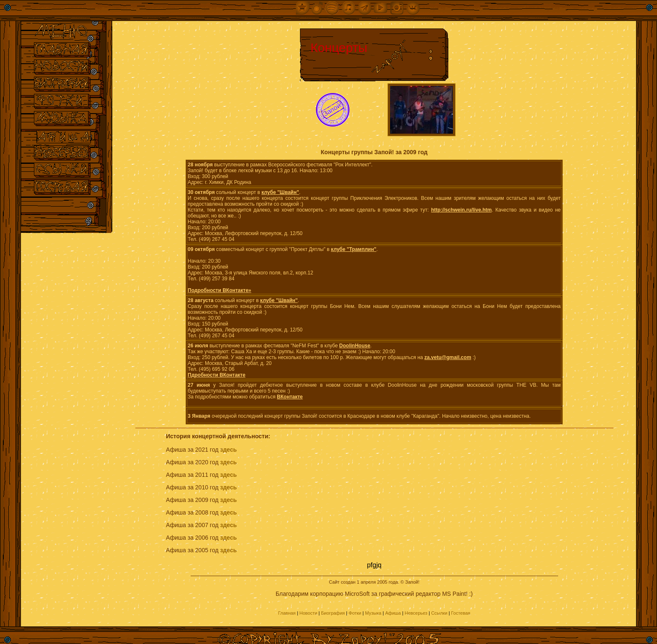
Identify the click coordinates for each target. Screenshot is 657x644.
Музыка (373, 613)
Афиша (393, 613)
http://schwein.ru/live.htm (462, 210)
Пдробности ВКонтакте (217, 375)
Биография (333, 613)
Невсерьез (416, 613)
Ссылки (439, 613)
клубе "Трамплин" (354, 249)
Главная (287, 613)
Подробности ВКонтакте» (220, 290)
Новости (309, 613)
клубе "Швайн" (280, 192)
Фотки (355, 613)
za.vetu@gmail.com (448, 357)
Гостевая (461, 613)
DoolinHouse (355, 346)
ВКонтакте (290, 397)
